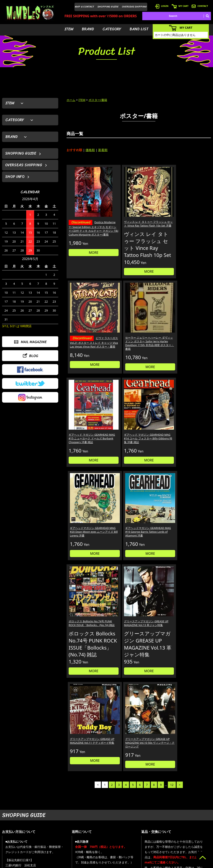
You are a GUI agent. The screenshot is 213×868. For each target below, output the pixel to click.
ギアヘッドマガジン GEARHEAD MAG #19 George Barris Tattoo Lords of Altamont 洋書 (193, 337)
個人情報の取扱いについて (165, 741)
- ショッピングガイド (160, 844)
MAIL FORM (33, 847)
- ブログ (189, 826)
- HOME (189, 819)
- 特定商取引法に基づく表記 (164, 851)
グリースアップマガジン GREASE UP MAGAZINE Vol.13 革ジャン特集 (120, 417)
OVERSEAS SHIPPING (134, 7)
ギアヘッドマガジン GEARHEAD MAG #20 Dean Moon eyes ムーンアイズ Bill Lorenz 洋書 (157, 337)
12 (172, 511)
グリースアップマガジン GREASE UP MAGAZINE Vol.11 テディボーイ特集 (157, 417)
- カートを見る (156, 832)
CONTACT (200, 6)
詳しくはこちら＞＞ (53, 780)
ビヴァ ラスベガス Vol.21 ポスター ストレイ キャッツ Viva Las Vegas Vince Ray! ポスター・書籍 (157, 213)
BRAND (88, 29)
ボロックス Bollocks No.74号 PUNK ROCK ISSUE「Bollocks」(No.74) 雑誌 (83, 417)
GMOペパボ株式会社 (118, 864)
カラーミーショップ (75, 864)
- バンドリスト (127, 838)
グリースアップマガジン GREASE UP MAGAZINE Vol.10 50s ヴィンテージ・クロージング (194, 419)
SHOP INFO (15, 177)
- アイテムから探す (129, 819)
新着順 (103, 150)
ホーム (71, 100)
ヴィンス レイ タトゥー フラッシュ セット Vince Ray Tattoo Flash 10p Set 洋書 (119, 208)
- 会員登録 (154, 819)
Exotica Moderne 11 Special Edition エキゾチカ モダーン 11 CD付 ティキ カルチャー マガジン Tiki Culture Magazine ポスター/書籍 (84, 217)
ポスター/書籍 (98, 100)
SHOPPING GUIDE (108, 7)
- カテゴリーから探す (131, 832)
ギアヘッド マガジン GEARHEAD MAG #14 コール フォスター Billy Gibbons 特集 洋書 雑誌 (120, 337)
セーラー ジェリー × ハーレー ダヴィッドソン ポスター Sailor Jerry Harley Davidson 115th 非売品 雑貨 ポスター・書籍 (194, 212)
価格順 (90, 150)
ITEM (69, 29)
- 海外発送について (159, 838)
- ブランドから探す (129, 826)
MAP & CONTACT (85, 7)
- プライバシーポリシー (198, 844)
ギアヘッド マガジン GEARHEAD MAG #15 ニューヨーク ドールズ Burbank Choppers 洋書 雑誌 (83, 337)
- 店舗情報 (190, 832)
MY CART (180, 6)
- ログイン (154, 826)
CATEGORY (112, 29)
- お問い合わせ (193, 838)
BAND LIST (139, 29)
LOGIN (162, 6)
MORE (84, 250)
